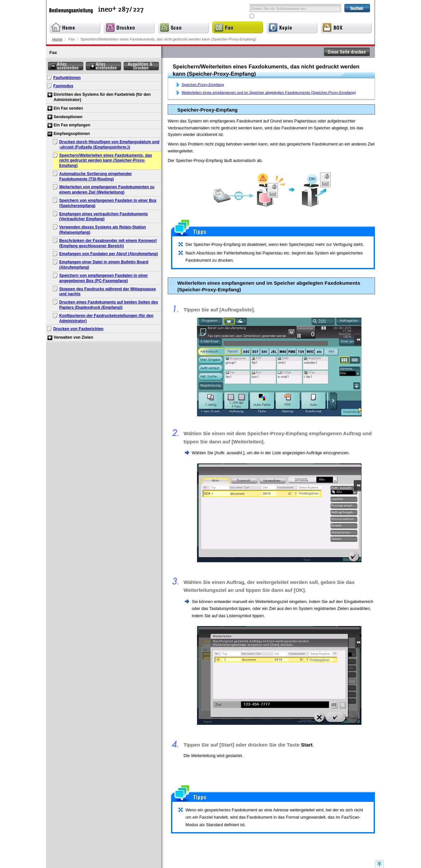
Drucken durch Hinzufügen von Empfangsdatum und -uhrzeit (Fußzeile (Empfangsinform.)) (109, 145)
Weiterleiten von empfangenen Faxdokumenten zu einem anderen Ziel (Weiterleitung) (107, 190)
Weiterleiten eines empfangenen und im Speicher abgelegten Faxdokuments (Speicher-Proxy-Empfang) (269, 92)
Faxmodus (63, 86)
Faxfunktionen (67, 78)
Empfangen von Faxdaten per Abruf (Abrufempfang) (109, 254)
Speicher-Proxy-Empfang (203, 85)
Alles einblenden (103, 66)
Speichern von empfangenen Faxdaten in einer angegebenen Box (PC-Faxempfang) (104, 278)
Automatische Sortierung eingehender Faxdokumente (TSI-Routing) (96, 176)
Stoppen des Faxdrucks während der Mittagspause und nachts (108, 292)
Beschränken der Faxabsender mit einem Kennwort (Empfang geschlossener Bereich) (108, 243)
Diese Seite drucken (347, 52)
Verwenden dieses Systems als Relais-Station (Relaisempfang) (103, 230)
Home (57, 39)
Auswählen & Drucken (141, 66)
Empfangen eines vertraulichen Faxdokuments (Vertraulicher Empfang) (104, 217)
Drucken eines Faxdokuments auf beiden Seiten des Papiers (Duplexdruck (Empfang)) (109, 305)
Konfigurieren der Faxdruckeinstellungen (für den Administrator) (106, 318)
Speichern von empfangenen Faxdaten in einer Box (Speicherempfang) (108, 203)
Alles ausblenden (66, 66)
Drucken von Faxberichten (78, 329)
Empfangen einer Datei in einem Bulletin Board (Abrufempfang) (104, 265)
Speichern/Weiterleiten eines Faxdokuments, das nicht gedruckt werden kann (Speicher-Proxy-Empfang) (106, 161)
